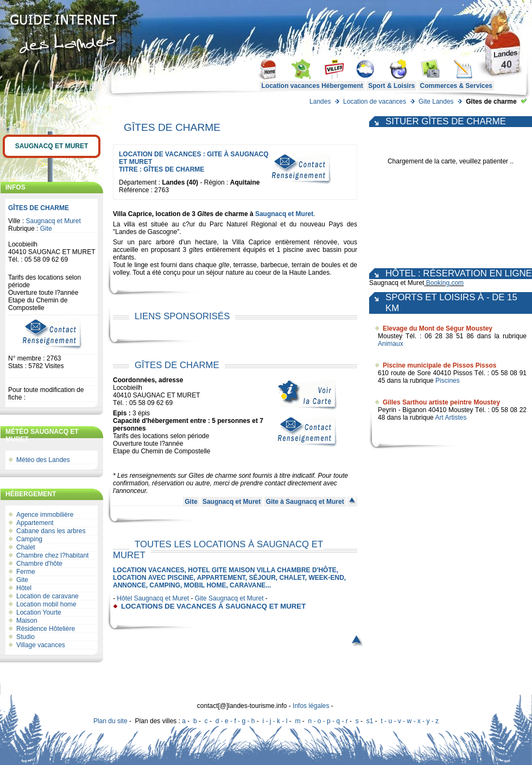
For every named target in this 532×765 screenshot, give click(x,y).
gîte (194, 250)
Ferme (26, 572)
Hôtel (24, 588)
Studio (26, 637)
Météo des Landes (43, 460)
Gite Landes (436, 102)
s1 (370, 721)
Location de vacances (375, 102)
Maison (27, 621)
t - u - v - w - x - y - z (410, 721)
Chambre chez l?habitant (52, 555)
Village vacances (41, 645)
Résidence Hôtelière (46, 629)
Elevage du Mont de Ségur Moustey (438, 328)
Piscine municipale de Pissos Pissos (439, 365)
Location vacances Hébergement (312, 86)
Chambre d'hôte (39, 564)
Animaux (391, 344)
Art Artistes (451, 418)
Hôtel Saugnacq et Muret (153, 598)
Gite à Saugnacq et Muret (305, 502)
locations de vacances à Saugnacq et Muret (213, 606)
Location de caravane (47, 596)
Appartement (35, 523)
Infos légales (311, 706)
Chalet (26, 547)
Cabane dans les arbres (51, 531)
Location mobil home (46, 604)
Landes (320, 102)
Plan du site (110, 721)
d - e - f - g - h (235, 721)
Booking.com (445, 283)
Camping (29, 539)
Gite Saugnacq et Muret (229, 598)
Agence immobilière (45, 515)
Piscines (448, 381)
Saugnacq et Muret (52, 146)
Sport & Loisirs (391, 86)
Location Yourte (39, 612)
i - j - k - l (275, 721)
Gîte (203, 214)
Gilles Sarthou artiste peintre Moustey (441, 402)
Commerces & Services (456, 86)
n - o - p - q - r (328, 721)
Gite (46, 229)
